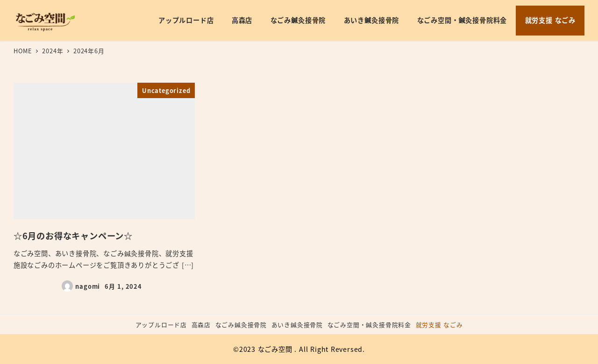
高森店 (201, 325)
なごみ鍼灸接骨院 (241, 325)
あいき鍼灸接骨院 (297, 325)
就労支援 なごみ (439, 325)
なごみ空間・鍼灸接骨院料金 (369, 325)
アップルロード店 (161, 325)
